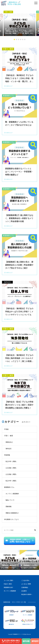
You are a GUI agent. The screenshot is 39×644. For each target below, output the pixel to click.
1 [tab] (14, 39)
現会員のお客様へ (27, 594)
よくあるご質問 (26, 584)
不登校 (6, 429)
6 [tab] (25, 39)
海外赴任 (7, 282)
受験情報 (9, 507)
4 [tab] (21, 39)
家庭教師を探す (8, 587)
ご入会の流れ (25, 580)
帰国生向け (9, 442)
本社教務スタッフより (11, 519)
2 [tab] (16, 39)
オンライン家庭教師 (12, 494)
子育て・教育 (8, 12)
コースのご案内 (8, 580)
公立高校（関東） (11, 468)
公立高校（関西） (11, 474)
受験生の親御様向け (12, 513)
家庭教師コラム (9, 96)
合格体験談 (25, 587)
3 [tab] (19, 39)
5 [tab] (23, 39)
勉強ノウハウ (10, 500)
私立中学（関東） (11, 461)
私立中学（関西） (11, 481)
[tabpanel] (20, 22)
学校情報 (7, 455)
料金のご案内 (8, 584)
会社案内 (24, 591)
